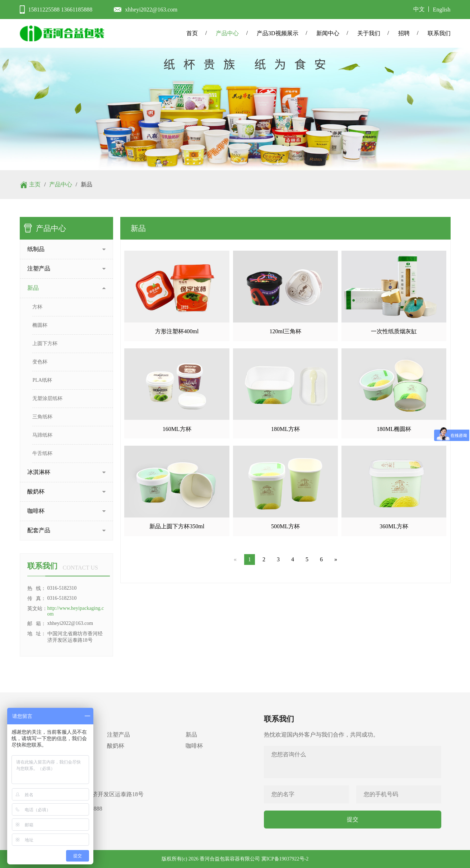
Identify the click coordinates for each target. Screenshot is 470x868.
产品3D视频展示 (278, 33)
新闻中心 (328, 33)
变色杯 (40, 362)
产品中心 (227, 33)
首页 (192, 33)
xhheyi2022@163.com (151, 10)
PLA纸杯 (42, 380)
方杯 (37, 307)
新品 (191, 735)
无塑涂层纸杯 (47, 398)
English (442, 10)
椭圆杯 (40, 325)
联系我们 (439, 33)
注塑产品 (118, 735)
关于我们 (369, 33)
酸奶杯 (116, 746)
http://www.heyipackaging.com (76, 611)
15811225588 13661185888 (61, 10)
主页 (35, 184)
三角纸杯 (42, 417)
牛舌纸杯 (42, 453)
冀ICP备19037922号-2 (285, 859)
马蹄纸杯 (42, 435)
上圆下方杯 (45, 344)
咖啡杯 (194, 746)
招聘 (404, 33)
